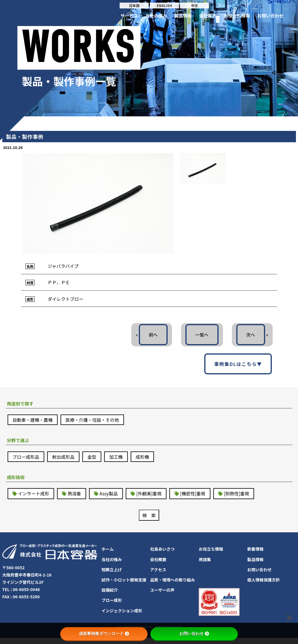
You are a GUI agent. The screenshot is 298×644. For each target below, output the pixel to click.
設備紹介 (110, 596)
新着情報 (256, 555)
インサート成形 (35, 499)
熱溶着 (77, 499)
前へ (150, 337)
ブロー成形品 (27, 461)
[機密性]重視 (199, 499)
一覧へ (200, 337)
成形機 (148, 461)
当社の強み (156, 16)
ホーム (108, 555)
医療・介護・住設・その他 (96, 424)
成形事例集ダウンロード (104, 634)
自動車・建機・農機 (34, 424)
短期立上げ (112, 576)
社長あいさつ (162, 555)
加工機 (120, 461)
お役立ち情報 (237, 16)
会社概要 (158, 565)
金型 (95, 461)
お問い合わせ (270, 16)
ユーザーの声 (162, 596)
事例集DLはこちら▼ (238, 367)
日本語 (134, 5)
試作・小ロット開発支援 (124, 586)
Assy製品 (112, 499)
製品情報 (183, 16)
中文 (194, 5)
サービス (129, 16)
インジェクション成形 (122, 617)
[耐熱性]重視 (245, 499)
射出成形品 (66, 461)
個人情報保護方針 (264, 586)
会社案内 (208, 16)
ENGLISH (164, 5)
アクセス (158, 576)
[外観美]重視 (154, 499)
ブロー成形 (112, 606)
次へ (250, 337)
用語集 (205, 565)
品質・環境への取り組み (173, 586)
